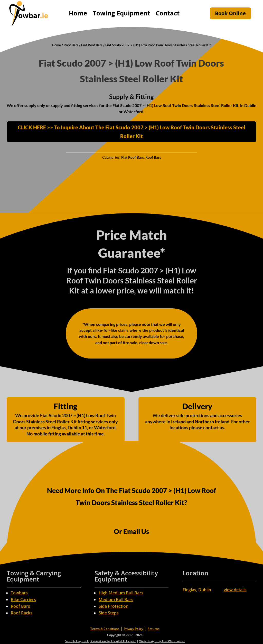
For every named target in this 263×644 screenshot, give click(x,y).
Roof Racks (22, 613)
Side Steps (109, 613)
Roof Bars (71, 45)
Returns (153, 629)
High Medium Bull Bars (121, 593)
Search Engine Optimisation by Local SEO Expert (100, 641)
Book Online (230, 13)
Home (78, 13)
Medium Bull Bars (116, 600)
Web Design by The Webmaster (162, 641)
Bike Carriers (23, 600)
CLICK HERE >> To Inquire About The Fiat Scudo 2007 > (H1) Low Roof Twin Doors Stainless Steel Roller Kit (131, 132)
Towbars (19, 593)
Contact (168, 13)
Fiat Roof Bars (92, 45)
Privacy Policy (133, 629)
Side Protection (114, 606)
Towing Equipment (121, 13)
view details (235, 590)
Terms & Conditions (105, 629)
